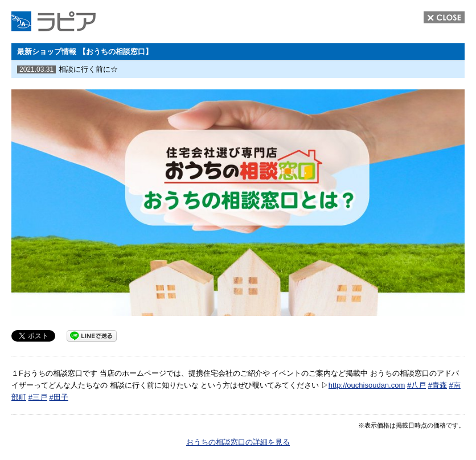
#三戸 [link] (38, 397)
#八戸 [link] (416, 385)
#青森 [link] (438, 385)
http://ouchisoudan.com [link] (367, 385)
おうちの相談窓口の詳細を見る (238, 442)
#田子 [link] (58, 397)
